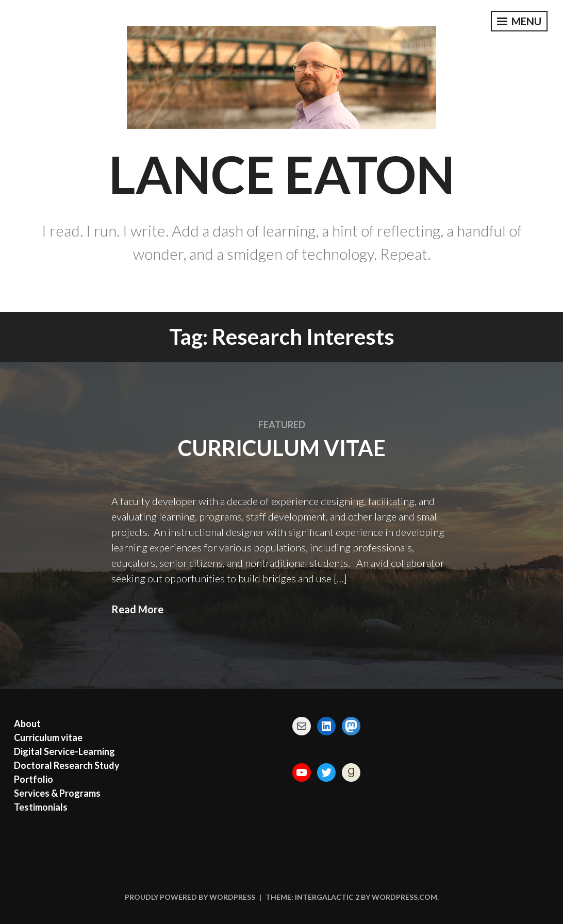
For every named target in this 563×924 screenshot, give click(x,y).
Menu (519, 21)
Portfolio (34, 779)
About (27, 724)
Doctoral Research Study (67, 765)
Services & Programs (57, 793)
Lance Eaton (282, 174)
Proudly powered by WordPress (190, 897)
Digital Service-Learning (64, 751)
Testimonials (41, 807)
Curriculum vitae (282, 448)
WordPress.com (404, 897)
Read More (137, 609)
